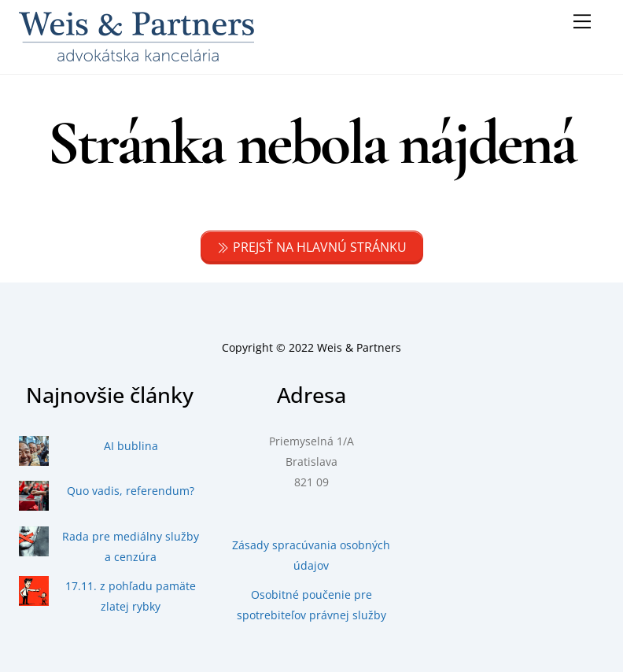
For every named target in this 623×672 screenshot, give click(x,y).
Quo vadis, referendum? (131, 491)
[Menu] (582, 21)
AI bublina (131, 446)
